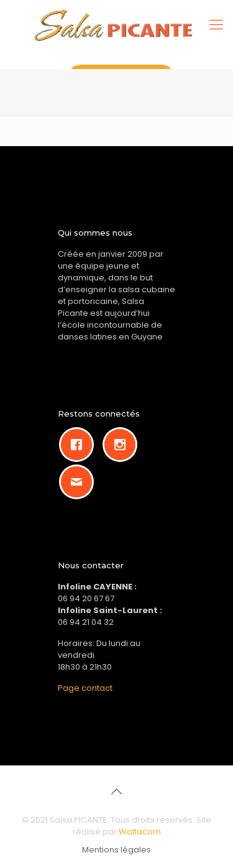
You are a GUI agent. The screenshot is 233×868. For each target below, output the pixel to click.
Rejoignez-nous (121, 77)
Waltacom (140, 832)
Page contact (85, 688)
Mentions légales (116, 850)
